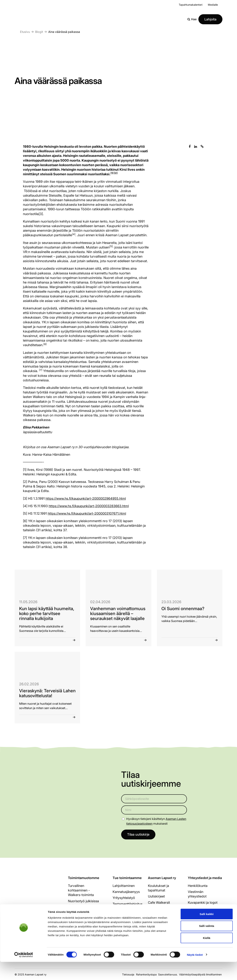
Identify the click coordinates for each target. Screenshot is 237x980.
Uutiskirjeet (156, 897)
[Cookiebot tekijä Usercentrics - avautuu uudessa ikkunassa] (24, 973)
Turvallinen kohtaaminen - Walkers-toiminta (81, 890)
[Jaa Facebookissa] (190, 147)
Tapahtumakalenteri (191, 5)
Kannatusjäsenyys (126, 892)
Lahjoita (210, 19)
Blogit (39, 32)
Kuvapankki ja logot (203, 903)
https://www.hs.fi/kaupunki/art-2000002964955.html (86, 498)
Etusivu (25, 32)
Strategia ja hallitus (162, 909)
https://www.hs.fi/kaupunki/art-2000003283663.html (89, 506)
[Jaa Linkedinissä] (196, 147)
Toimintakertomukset (164, 915)
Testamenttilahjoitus (128, 904)
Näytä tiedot (195, 973)
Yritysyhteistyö (124, 898)
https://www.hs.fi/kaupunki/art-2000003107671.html (87, 513)
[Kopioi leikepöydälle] (202, 147)
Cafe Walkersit (159, 903)
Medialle (213, 5)
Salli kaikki (207, 932)
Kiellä (207, 956)
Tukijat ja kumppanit (163, 921)
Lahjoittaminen (124, 886)
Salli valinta (207, 944)
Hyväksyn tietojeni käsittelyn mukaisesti (156, 821)
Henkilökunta (198, 886)
